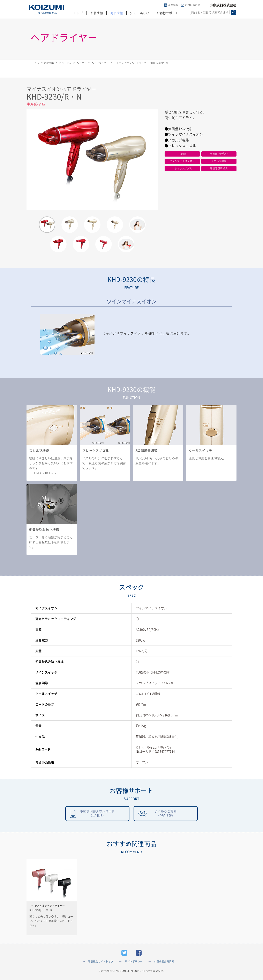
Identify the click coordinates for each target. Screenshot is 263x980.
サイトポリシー (134, 962)
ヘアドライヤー (100, 63)
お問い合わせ (193, 5)
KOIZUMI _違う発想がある (46, 10)
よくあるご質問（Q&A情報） (166, 814)
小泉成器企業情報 (164, 962)
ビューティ (65, 63)
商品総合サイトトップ (101, 962)
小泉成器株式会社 (223, 5)
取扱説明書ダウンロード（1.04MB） (97, 814)
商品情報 (117, 13)
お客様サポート (168, 13)
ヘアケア (81, 63)
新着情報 (97, 13)
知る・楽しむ (140, 13)
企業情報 (173, 5)
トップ (78, 13)
